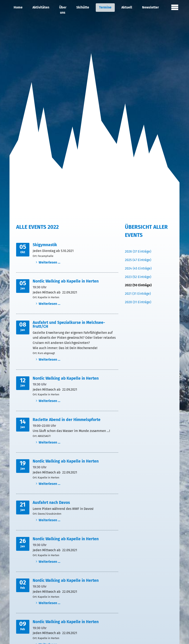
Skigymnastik (45, 245)
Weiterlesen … (50, 262)
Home (18, 7)
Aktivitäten (41, 7)
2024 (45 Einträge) (138, 268)
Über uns (63, 10)
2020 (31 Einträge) (138, 302)
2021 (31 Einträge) (138, 294)
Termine (105, 7)
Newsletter (150, 7)
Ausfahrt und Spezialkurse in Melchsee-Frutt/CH (69, 324)
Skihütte (83, 7)
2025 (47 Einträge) (138, 260)
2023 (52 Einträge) (138, 277)
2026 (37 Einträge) (138, 251)
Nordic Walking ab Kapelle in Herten (66, 281)
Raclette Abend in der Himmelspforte (67, 420)
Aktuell (127, 7)
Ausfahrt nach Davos (51, 503)
